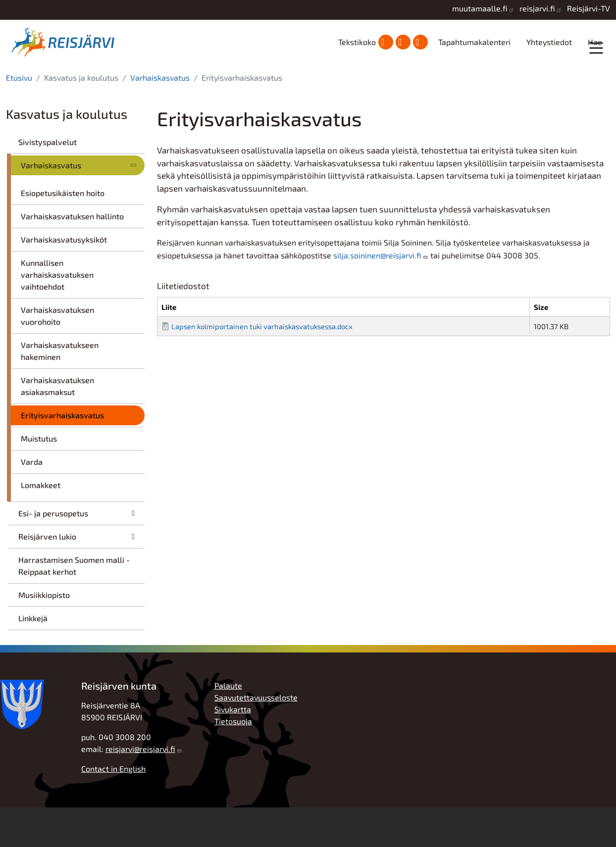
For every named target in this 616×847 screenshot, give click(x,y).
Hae (595, 42)
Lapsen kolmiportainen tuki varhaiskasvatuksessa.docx (262, 366)
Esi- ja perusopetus (53, 553)
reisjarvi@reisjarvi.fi (140, 788)
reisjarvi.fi (537, 8)
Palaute (228, 725)
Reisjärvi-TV (589, 8)
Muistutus (39, 478)
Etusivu (19, 117)
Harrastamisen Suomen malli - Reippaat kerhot (74, 605)
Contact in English (113, 808)
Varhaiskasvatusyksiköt (64, 279)
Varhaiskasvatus (160, 117)
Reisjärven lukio (47, 576)
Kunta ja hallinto (115, 84)
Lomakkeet (41, 524)
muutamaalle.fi (480, 8)
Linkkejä (33, 658)
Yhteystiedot (549, 42)
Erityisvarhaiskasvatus (62, 455)
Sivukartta (233, 749)
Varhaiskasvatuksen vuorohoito (57, 355)
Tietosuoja (233, 761)
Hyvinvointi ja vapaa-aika (411, 84)
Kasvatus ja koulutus (315, 84)
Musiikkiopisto (44, 634)
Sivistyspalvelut (48, 181)
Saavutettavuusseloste (256, 737)
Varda (32, 501)
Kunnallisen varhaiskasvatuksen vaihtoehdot (57, 314)
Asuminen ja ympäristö (214, 84)
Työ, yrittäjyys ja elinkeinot (511, 84)
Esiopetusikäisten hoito (63, 232)
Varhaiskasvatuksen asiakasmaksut (57, 425)
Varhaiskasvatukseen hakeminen (60, 390)
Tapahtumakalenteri (474, 42)
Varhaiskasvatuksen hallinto (72, 256)
